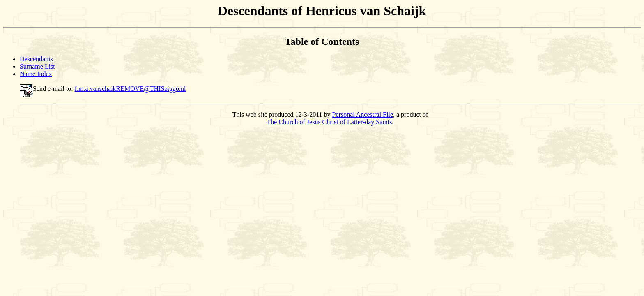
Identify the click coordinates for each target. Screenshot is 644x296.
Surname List (37, 66)
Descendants (36, 59)
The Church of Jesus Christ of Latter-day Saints (330, 122)
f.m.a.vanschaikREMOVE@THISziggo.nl (130, 89)
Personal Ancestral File (363, 114)
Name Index (36, 74)
